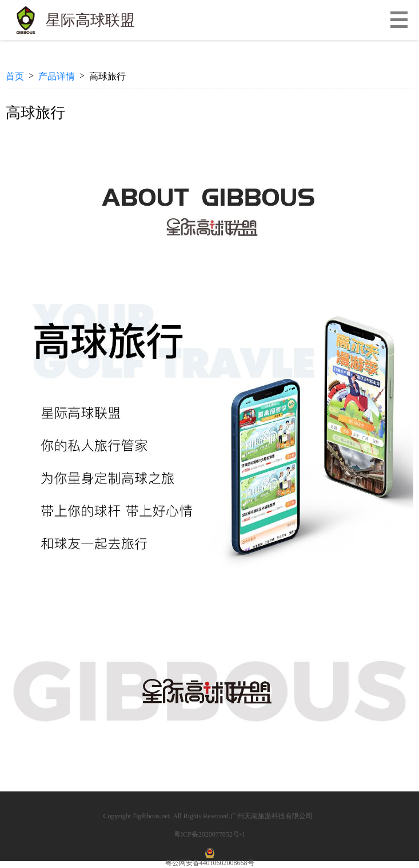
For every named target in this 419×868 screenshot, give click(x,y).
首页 (15, 76)
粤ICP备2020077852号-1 (209, 834)
